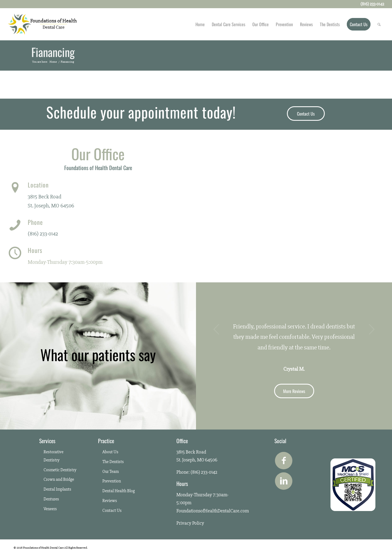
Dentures (51, 499)
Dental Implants (57, 489)
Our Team (111, 472)
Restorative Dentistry (53, 456)
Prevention (112, 481)
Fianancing (53, 52)
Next (372, 329)
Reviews (110, 501)
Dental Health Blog (119, 491)
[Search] (379, 24)
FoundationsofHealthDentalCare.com (213, 511)
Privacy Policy (190, 523)
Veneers (50, 509)
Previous (216, 329)
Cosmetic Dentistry (60, 470)
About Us (110, 452)
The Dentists (113, 462)
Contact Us (112, 510)
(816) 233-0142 (43, 234)
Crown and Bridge (59, 479)
